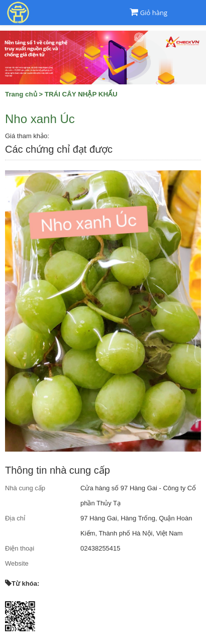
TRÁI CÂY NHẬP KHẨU (81, 94)
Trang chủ (21, 94)
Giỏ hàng (154, 13)
